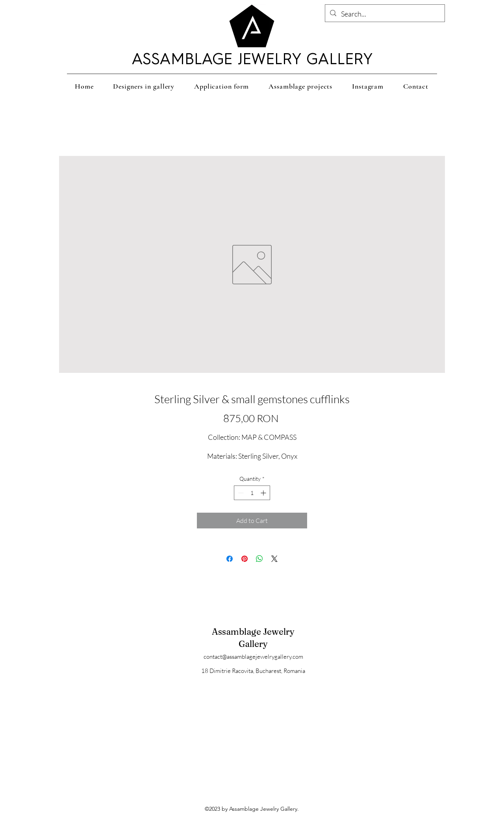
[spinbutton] (252, 493)
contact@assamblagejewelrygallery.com (253, 657)
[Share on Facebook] (230, 559)
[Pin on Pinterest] (245, 559)
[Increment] (264, 493)
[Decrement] (240, 493)
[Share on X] (274, 559)
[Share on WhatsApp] (259, 559)
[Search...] (384, 14)
